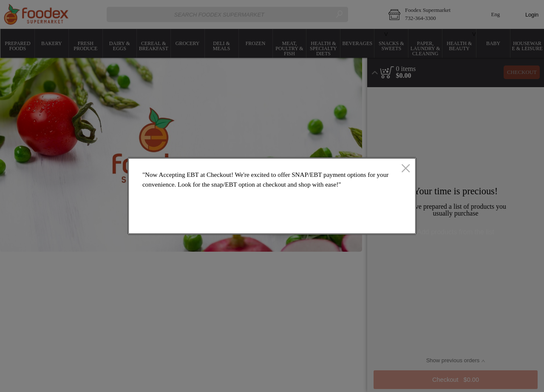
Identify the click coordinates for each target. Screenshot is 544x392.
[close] (406, 169)
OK (380, 222)
